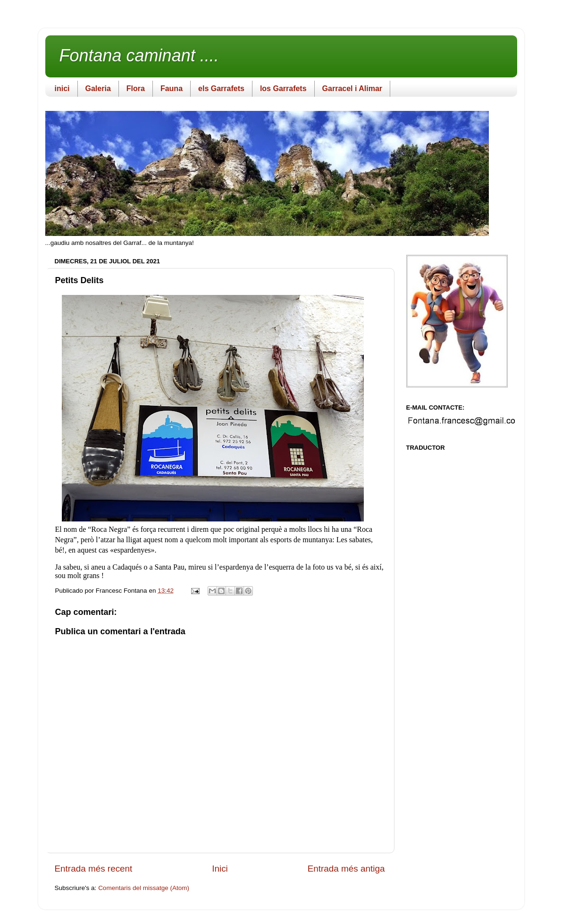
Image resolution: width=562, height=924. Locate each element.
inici (62, 88)
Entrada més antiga (346, 869)
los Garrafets (283, 88)
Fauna (172, 88)
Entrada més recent (94, 869)
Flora (136, 88)
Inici (220, 869)
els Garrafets (221, 88)
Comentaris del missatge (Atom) (144, 888)
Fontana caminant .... (139, 55)
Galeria (98, 88)
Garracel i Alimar (352, 88)
